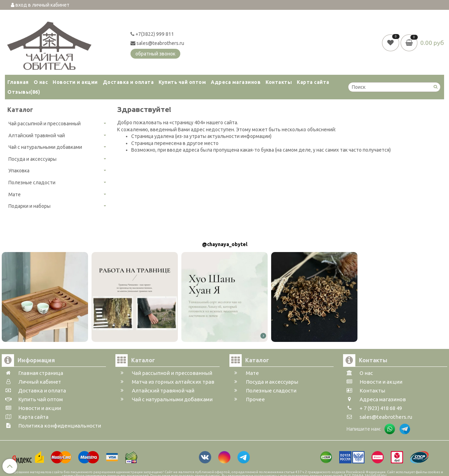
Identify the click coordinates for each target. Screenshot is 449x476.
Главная (18, 82)
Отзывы (24, 92)
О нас (41, 82)
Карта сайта (313, 82)
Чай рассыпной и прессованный (45, 124)
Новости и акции (75, 82)
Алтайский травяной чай (37, 135)
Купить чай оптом (182, 82)
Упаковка (19, 171)
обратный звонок (155, 54)
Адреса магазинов (236, 82)
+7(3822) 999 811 (152, 34)
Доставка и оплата (128, 82)
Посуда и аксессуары (32, 159)
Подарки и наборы (29, 206)
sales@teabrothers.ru (157, 43)
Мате (15, 194)
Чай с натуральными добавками (45, 147)
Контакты (279, 82)
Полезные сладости (32, 183)
